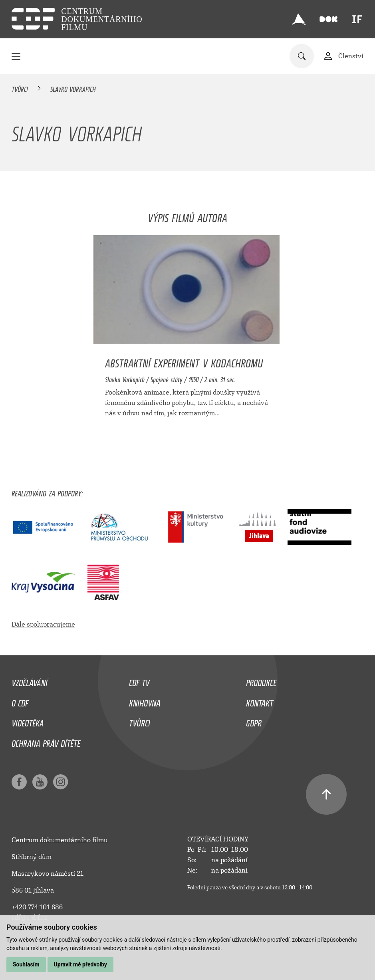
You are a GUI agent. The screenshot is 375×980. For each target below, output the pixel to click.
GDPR (254, 721)
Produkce (261, 681)
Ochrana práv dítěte (46, 742)
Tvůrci (20, 88)
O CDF (20, 701)
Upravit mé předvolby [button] (80, 964)
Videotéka (28, 721)
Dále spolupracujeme (43, 624)
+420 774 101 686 (37, 907)
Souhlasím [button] (26, 964)
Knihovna (145, 701)
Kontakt (260, 701)
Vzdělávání (30, 681)
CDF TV (139, 681)
